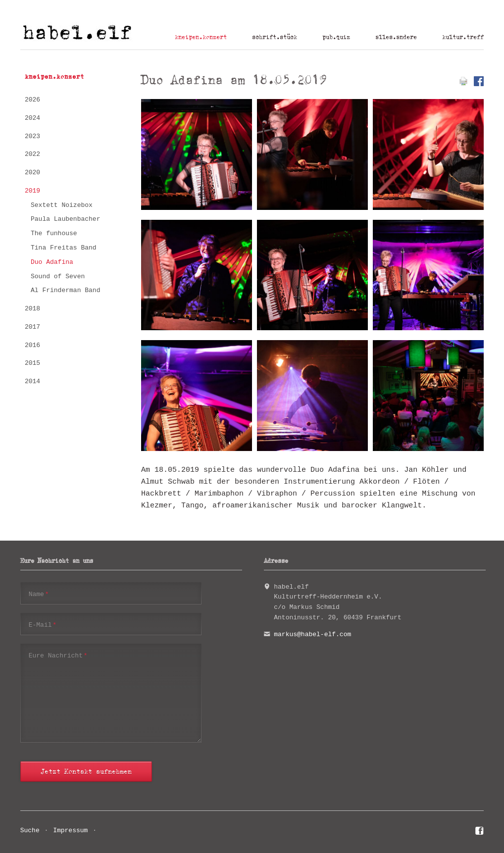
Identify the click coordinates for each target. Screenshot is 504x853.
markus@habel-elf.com (312, 634)
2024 (32, 118)
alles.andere (396, 37)
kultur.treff (463, 37)
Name (39, 594)
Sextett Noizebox (62, 205)
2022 (32, 154)
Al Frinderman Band (65, 290)
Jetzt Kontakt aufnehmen (86, 772)
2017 (32, 327)
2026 (32, 100)
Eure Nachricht (58, 655)
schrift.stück (275, 37)
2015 (32, 363)
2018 (32, 309)
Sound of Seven (58, 276)
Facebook (479, 832)
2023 (32, 136)
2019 (32, 191)
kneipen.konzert (201, 37)
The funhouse (54, 233)
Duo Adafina (52, 262)
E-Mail (43, 625)
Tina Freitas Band (64, 248)
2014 (32, 381)
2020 (32, 173)
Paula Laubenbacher (65, 219)
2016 (32, 345)
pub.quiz (336, 37)
